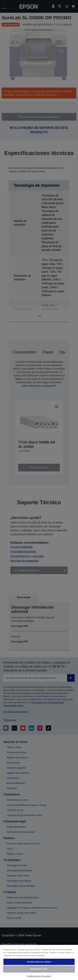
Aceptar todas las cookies (39, 962)
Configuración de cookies (39, 976)
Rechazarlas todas (39, 969)
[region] (39, 962)
